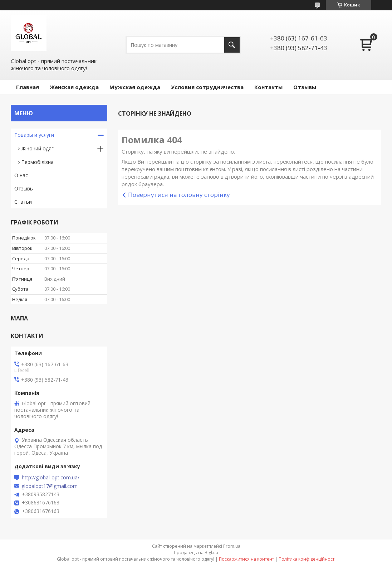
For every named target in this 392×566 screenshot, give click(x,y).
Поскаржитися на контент (246, 559)
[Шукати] (232, 45)
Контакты (268, 87)
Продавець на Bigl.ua (196, 553)
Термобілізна (38, 162)
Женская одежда (74, 87)
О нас (21, 175)
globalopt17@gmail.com (50, 486)
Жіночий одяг (38, 148)
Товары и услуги (34, 135)
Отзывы (305, 87)
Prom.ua (232, 546)
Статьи (23, 202)
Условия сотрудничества (207, 87)
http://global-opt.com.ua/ (51, 478)
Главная (28, 87)
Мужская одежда (135, 87)
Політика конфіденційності (307, 559)
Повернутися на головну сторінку (179, 195)
